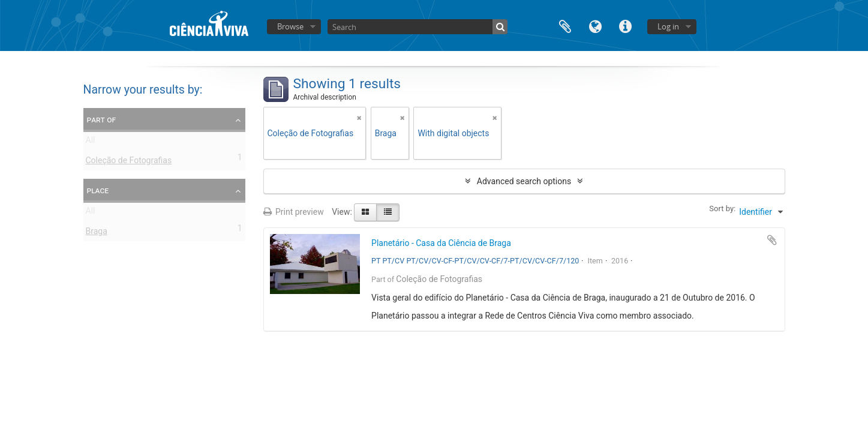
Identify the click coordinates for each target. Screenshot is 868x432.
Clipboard (565, 25)
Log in (668, 26)
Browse (290, 26)
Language (595, 25)
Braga (97, 233)
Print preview (294, 212)
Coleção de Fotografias (129, 163)
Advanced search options (524, 181)
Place (98, 190)
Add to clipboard (772, 240)
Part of (102, 119)
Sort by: (722, 208)
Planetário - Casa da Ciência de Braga (441, 243)
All (91, 142)
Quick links (625, 25)
